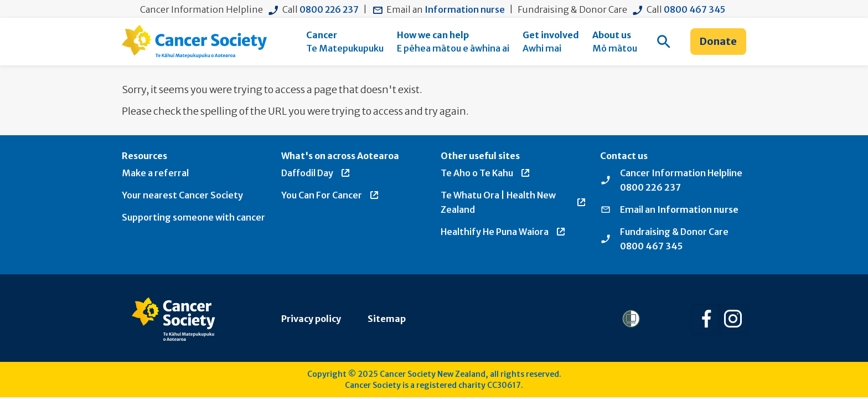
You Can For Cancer (330, 195)
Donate (718, 41)
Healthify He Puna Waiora (503, 232)
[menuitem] (345, 42)
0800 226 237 (329, 9)
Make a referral (155, 173)
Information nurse (465, 9)
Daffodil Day (316, 173)
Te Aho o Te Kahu (486, 173)
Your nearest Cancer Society (182, 195)
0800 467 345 (694, 9)
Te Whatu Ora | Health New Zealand (514, 202)
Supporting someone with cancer (193, 217)
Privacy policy (311, 319)
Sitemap (387, 319)
